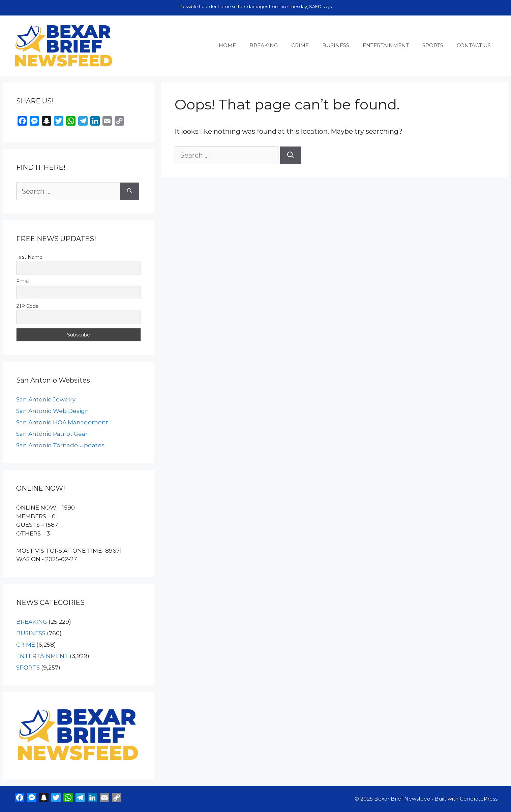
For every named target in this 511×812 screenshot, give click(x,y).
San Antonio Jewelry (46, 399)
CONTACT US (474, 45)
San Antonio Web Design (53, 411)
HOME (227, 45)
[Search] (291, 155)
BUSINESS (336, 45)
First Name (29, 257)
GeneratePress (479, 799)
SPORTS (433, 45)
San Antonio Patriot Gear (52, 434)
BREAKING (264, 45)
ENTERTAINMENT (386, 45)
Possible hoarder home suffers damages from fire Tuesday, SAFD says (256, 6)
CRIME (300, 45)
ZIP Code (27, 306)
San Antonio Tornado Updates (60, 445)
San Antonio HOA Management (62, 422)
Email (23, 282)
